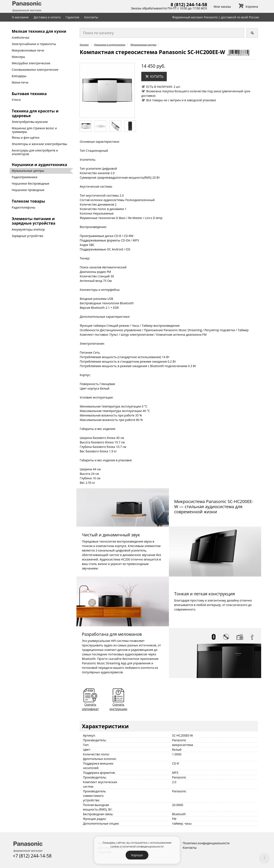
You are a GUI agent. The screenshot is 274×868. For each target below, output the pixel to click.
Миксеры (19, 57)
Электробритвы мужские (30, 122)
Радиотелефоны (24, 207)
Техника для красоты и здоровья (35, 113)
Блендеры (19, 76)
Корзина (248, 7)
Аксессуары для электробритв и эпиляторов (35, 152)
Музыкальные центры (28, 171)
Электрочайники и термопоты (34, 44)
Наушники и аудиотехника (39, 165)
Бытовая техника (29, 94)
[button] (154, 77)
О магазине (20, 17)
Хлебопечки (21, 38)
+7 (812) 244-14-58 (32, 856)
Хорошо (137, 855)
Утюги (16, 100)
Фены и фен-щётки (26, 138)
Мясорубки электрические (31, 63)
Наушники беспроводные (31, 183)
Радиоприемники (25, 177)
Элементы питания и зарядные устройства (34, 221)
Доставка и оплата (47, 17)
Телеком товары (28, 201)
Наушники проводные (28, 190)
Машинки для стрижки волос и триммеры (34, 130)
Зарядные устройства (28, 236)
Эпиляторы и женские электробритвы (39, 144)
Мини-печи (20, 82)
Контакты (91, 17)
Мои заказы (222, 7)
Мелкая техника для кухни (39, 31)
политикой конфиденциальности (143, 846)
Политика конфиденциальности (206, 843)
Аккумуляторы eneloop (28, 229)
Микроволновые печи (28, 50)
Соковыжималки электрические (35, 70)
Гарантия (72, 17)
